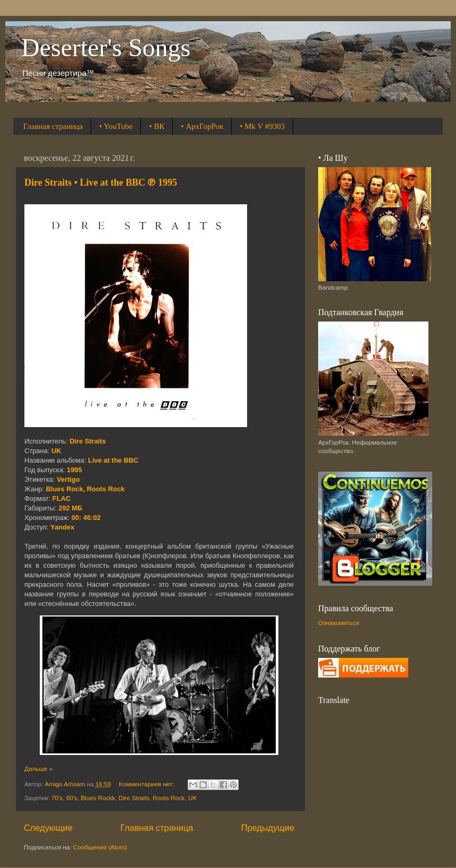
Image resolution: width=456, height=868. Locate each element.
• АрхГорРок (202, 126)
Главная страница (53, 126)
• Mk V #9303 (262, 126)
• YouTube (116, 126)
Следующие (48, 828)
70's (57, 798)
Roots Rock (169, 798)
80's (72, 798)
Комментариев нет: (147, 784)
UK (192, 798)
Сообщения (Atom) (100, 847)
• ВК (157, 126)
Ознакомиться (339, 623)
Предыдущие (268, 828)
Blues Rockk (98, 798)
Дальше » (38, 769)
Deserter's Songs (106, 47)
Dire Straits (134, 798)
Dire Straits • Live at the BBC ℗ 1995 (101, 183)
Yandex (62, 527)
